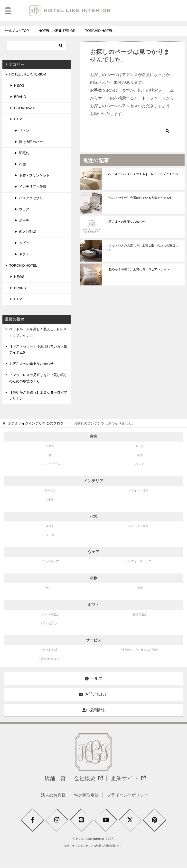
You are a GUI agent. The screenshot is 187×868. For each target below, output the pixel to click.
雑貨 (50, 500)
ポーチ (24, 220)
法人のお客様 (49, 795)
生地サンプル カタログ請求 (140, 650)
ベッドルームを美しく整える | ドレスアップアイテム (142, 174)
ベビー (24, 243)
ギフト (24, 254)
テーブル (50, 491)
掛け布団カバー (31, 142)
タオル (50, 526)
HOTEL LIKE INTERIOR (57, 31)
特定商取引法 (85, 795)
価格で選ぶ (140, 614)
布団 (22, 164)
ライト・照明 (140, 491)
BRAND (20, 97)
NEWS (19, 85)
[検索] (132, 131)
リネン (24, 131)
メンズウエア (50, 561)
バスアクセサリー (33, 198)
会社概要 (88, 778)
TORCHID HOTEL (99, 31)
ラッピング (50, 623)
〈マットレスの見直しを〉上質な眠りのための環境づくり (142, 248)
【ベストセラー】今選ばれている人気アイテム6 (138, 198)
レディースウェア (140, 561)
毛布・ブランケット (34, 175)
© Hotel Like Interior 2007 (93, 841)
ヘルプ (93, 678)
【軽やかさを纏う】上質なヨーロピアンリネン (138, 269)
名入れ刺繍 (28, 232)
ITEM (18, 119)
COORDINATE (25, 108)
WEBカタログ (50, 659)
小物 (140, 588)
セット (140, 446)
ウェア (24, 209)
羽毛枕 (24, 153)
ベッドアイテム (50, 464)
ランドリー (50, 535)
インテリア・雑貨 (33, 187)
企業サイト (132, 778)
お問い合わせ (93, 694)
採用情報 (93, 710)
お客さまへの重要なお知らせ (126, 222)
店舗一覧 (51, 778)
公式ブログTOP (17, 31)
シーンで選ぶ (50, 614)
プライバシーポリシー (131, 795)
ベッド (140, 464)
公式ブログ (36, 423)
